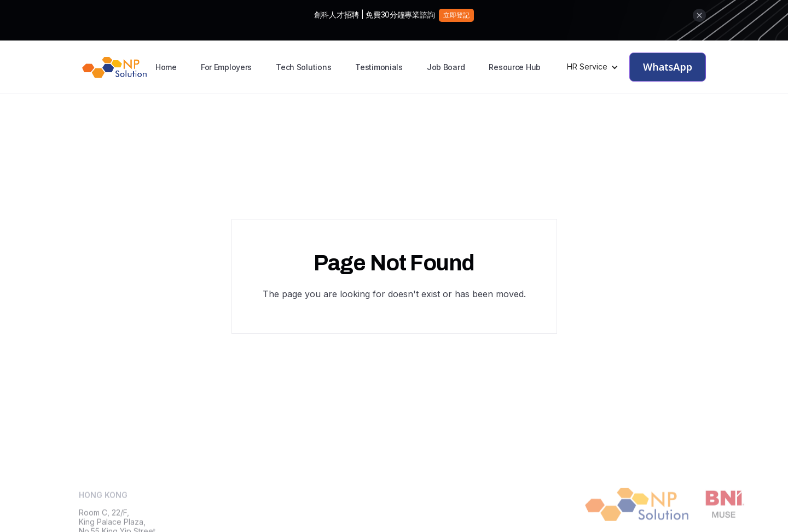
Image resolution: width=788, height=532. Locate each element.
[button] (593, 67)
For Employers (226, 67)
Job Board (446, 67)
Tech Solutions (303, 67)
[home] (114, 67)
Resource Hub (515, 67)
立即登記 (456, 15)
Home (166, 67)
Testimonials (379, 67)
